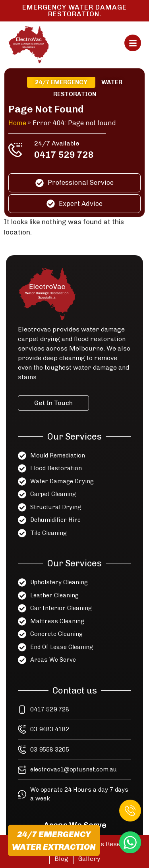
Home (20, 123)
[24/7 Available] (18, 150)
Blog (61, 859)
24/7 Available (58, 143)
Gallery (89, 859)
